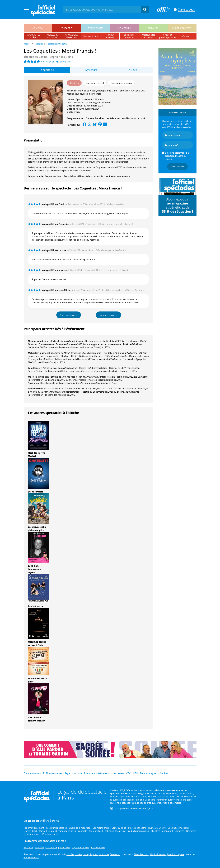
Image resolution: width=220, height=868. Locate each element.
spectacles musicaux (129, 36)
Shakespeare (82, 854)
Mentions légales (149, 773)
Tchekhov (115, 854)
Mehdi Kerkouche (37, 353)
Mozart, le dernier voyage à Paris (37, 643)
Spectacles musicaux (119, 176)
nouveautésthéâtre (33, 36)
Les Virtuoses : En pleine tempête (37, 529)
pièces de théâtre (91, 36)
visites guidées (182, 28)
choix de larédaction (72, 36)
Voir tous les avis (69, 315)
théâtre (67, 28)
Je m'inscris (177, 167)
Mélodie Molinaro (38, 388)
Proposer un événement (97, 773)
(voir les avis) (47, 62)
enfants (153, 28)
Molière (70, 854)
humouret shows (110, 36)
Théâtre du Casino (82, 103)
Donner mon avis (108, 315)
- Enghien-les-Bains (48, 57)
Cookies (164, 773)
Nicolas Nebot (36, 341)
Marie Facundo (36, 377)
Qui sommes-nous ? (34, 773)
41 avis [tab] (133, 70)
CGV (128, 773)
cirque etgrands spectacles (168, 36)
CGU (135, 773)
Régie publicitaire (73, 773)
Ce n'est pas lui (36, 606)
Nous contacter (54, 773)
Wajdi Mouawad (158, 854)
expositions (96, 28)
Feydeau (94, 854)
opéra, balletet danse (148, 36)
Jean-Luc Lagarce (176, 854)
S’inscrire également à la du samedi (177, 156)
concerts (124, 28)
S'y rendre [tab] (91, 70)
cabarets (187, 36)
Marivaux (104, 854)
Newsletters (118, 773)
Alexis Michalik (141, 854)
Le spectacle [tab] (47, 70)
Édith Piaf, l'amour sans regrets (35, 569)
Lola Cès (32, 368)
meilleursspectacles (52, 36)
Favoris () (63, 62)
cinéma (38, 28)
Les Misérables (36, 492)
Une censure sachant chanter (36, 719)
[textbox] (102, 9)
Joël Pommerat (31, 857)
